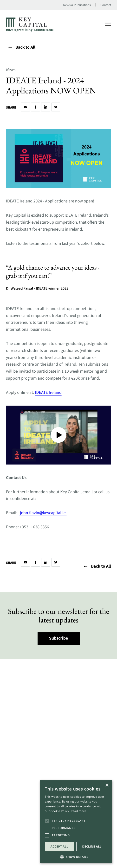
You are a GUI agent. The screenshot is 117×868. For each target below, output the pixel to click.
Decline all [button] (92, 846)
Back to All (22, 47)
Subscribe (59, 638)
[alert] (76, 822)
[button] (76, 856)
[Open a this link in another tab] (66, 513)
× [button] (107, 786)
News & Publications (77, 5)
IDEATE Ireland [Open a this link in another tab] (48, 392)
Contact (106, 5)
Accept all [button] (59, 846)
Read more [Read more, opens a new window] (78, 811)
